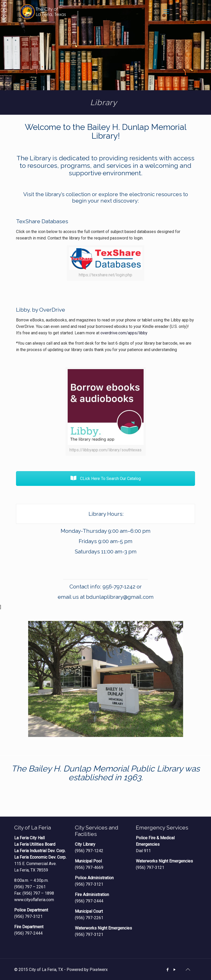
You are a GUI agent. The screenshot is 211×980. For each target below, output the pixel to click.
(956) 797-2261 (89, 918)
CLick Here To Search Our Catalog (106, 479)
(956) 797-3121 (28, 916)
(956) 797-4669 (89, 867)
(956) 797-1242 (89, 851)
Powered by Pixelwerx (87, 970)
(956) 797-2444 (28, 933)
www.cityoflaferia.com (34, 900)
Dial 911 (143, 851)
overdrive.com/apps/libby (124, 333)
